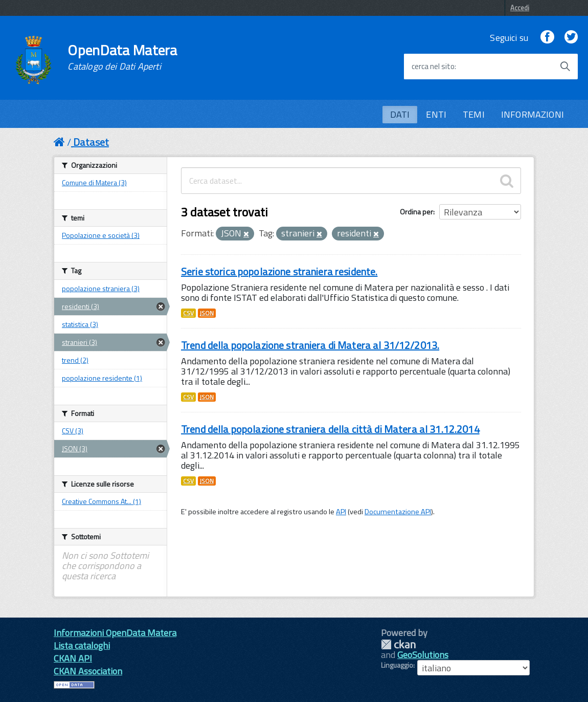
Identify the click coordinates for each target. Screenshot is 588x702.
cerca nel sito (433, 67)
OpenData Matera (122, 57)
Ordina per (416, 212)
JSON (207, 313)
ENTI (436, 114)
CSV (188, 313)
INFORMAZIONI (533, 114)
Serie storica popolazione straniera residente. (279, 271)
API (341, 512)
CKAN (398, 644)
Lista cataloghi (82, 645)
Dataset (91, 142)
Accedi (520, 8)
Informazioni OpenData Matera (115, 633)
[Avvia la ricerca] (565, 67)
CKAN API (73, 658)
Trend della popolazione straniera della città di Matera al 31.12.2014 (330, 429)
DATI (400, 114)
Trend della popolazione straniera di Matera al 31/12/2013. (310, 345)
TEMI (474, 114)
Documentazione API (398, 512)
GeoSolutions (423, 655)
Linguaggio (397, 665)
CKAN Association (88, 671)
